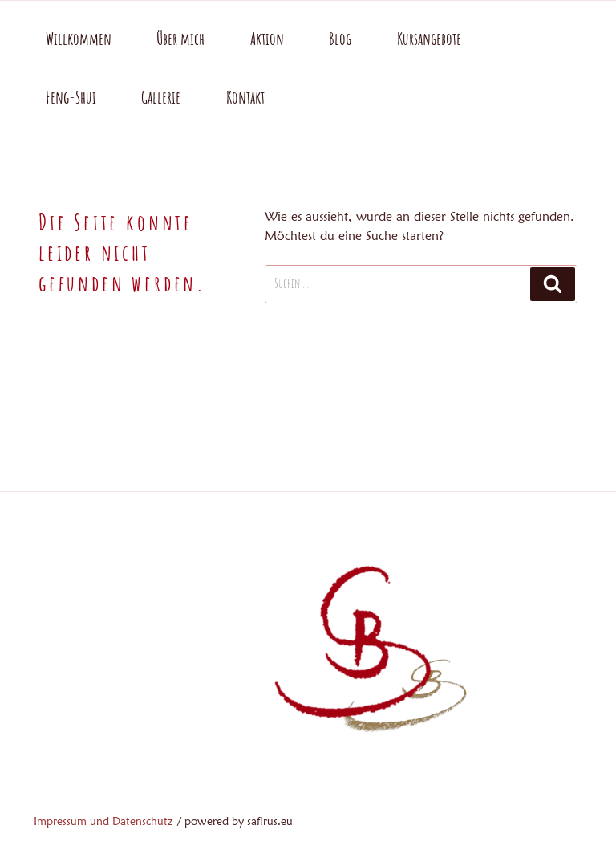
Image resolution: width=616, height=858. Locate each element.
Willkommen (79, 39)
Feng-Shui (71, 97)
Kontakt (245, 97)
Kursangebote (429, 39)
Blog (340, 39)
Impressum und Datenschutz (103, 821)
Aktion (267, 39)
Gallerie (161, 97)
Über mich (180, 39)
